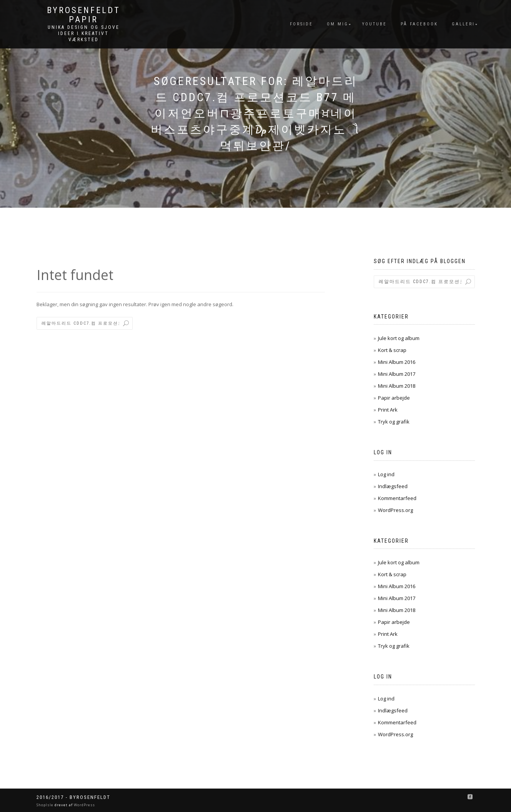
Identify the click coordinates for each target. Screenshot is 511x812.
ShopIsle (46, 805)
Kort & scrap (392, 350)
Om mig (338, 24)
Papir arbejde (394, 398)
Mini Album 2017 (397, 374)
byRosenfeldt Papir (84, 15)
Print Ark (388, 410)
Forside (301, 24)
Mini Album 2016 (397, 362)
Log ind (386, 474)
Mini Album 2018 (397, 386)
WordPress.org (395, 510)
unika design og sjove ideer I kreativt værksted (84, 33)
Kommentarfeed (397, 498)
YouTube (375, 24)
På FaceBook (419, 24)
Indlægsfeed (393, 486)
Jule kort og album (399, 338)
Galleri (463, 24)
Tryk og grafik (394, 422)
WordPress (84, 805)
